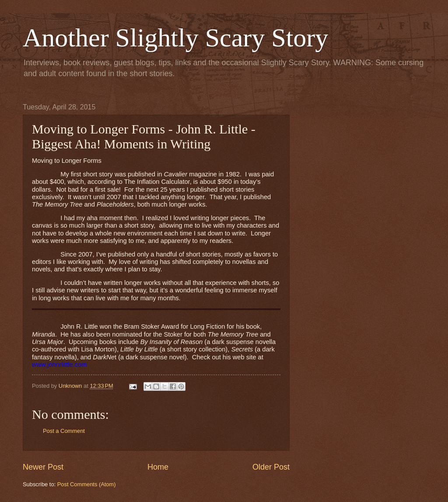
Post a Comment (64, 431)
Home (158, 467)
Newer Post (43, 467)
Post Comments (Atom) (87, 484)
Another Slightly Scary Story (175, 38)
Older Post (271, 467)
